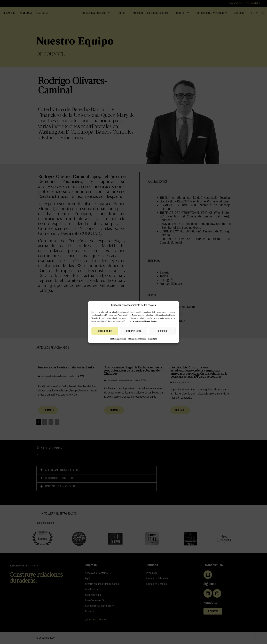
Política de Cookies (118, 339)
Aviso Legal (152, 339)
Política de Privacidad (137, 339)
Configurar (162, 331)
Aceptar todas (105, 331)
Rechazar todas (133, 331)
